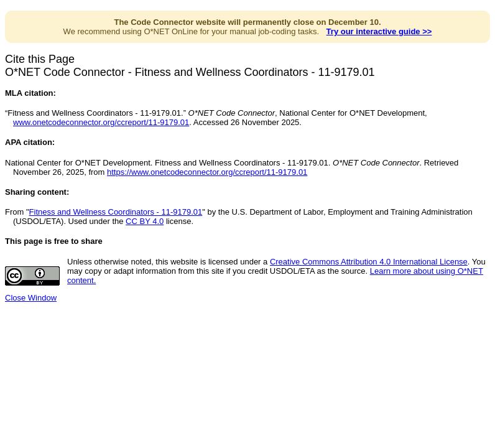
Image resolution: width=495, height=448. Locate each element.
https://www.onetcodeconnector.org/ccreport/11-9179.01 (207, 172)
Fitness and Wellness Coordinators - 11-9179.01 (116, 212)
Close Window (31, 298)
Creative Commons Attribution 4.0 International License (369, 262)
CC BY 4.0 (145, 221)
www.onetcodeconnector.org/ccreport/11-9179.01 (101, 122)
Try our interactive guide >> (379, 31)
